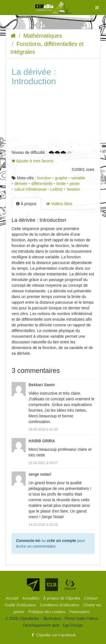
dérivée (21, 184)
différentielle (42, 184)
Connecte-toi (28, 541)
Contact (91, 598)
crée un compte (61, 541)
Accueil (13, 598)
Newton (73, 189)
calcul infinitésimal (30, 189)
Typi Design (73, 625)
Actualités (32, 598)
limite (61, 184)
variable (78, 178)
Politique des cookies (47, 612)
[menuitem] (13, 598)
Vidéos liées (59, 204)
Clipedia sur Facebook (53, 635)
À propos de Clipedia (62, 598)
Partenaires (79, 612)
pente (74, 184)
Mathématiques (43, 36)
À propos (26, 204)
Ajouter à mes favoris (33, 161)
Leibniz (57, 189)
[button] (97, 8)
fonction (44, 178)
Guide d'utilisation (21, 605)
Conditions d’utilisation (60, 605)
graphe (61, 178)
